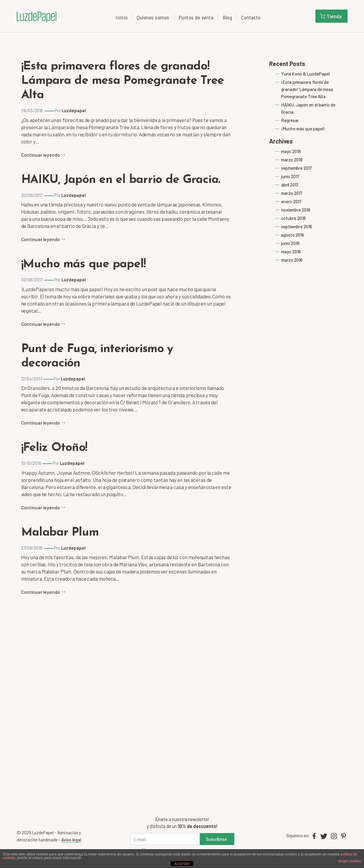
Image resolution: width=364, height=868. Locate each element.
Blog (227, 17)
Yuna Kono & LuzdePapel (305, 74)
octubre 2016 (293, 218)
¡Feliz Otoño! (54, 448)
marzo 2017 (292, 193)
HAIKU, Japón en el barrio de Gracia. (121, 180)
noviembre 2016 (296, 210)
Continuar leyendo (43, 155)
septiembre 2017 (296, 168)
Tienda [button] (331, 16)
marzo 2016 (292, 260)
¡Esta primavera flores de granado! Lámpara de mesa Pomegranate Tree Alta (123, 81)
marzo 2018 (292, 160)
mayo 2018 (291, 151)
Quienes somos (153, 17)
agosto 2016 (293, 235)
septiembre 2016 (297, 226)
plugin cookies (350, 861)
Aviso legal (71, 840)
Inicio (122, 17)
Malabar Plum (60, 533)
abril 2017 (290, 185)
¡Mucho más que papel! (83, 264)
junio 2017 (290, 176)
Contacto (251, 17)
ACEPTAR (182, 864)
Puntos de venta (196, 17)
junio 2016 (290, 243)
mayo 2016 (291, 252)
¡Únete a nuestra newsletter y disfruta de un (182, 822)
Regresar (290, 120)
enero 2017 (291, 201)
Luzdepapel (74, 110)
